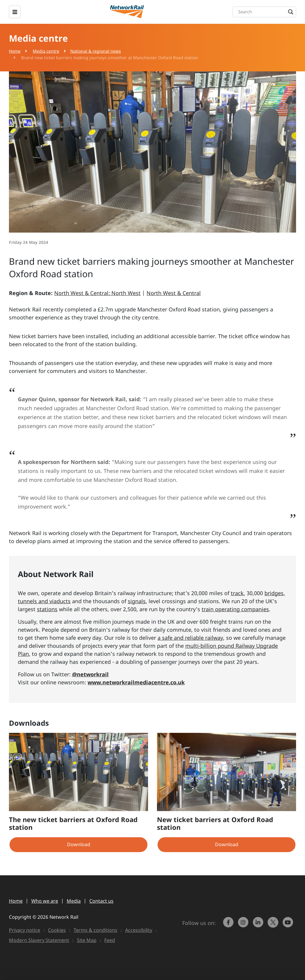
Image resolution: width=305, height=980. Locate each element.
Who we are (45, 901)
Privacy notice (25, 930)
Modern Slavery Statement (39, 940)
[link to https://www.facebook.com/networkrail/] (229, 925)
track (237, 593)
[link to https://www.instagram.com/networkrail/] (244, 925)
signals (137, 601)
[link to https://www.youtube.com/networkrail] (289, 925)
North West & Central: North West (97, 293)
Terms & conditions (95, 930)
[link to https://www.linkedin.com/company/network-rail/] (259, 925)
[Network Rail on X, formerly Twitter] (274, 925)
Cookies (57, 930)
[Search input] (266, 12)
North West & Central (174, 293)
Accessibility (139, 930)
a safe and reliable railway (190, 638)
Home (15, 51)
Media (74, 901)
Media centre (46, 51)
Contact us (101, 901)
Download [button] (79, 844)
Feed (110, 940)
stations (47, 609)
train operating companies (235, 609)
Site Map (87, 940)
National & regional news (96, 51)
